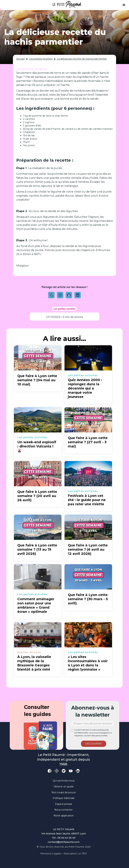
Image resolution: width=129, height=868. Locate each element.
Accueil (20, 59)
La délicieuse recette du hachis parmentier (82, 59)
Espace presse (64, 804)
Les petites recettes (41, 59)
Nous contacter (64, 810)
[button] (124, 5)
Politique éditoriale (64, 798)
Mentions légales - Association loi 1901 (64, 854)
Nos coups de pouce (64, 792)
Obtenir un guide (64, 787)
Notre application (64, 816)
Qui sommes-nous (64, 781)
